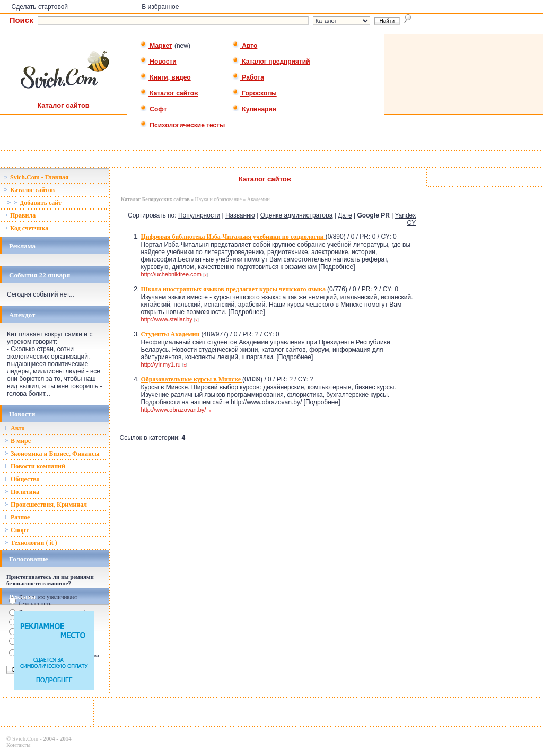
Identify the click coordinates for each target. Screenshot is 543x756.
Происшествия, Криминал (46, 505)
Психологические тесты (182, 125)
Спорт (16, 530)
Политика (22, 492)
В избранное (160, 7)
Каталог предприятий (271, 62)
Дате (345, 215)
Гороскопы (255, 93)
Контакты (18, 745)
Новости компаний (35, 466)
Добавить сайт (34, 203)
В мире (17, 441)
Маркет (156, 46)
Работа (248, 77)
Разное (17, 517)
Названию (240, 215)
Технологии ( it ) (31, 543)
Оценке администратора (297, 215)
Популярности (199, 215)
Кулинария (254, 109)
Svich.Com (25, 738)
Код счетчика (26, 228)
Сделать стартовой (40, 7)
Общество (22, 479)
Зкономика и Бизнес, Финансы (52, 454)
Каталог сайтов (169, 93)
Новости (158, 62)
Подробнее (337, 267)
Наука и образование (218, 199)
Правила (20, 215)
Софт (154, 109)
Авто (245, 46)
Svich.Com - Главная (36, 177)
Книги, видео (165, 77)
